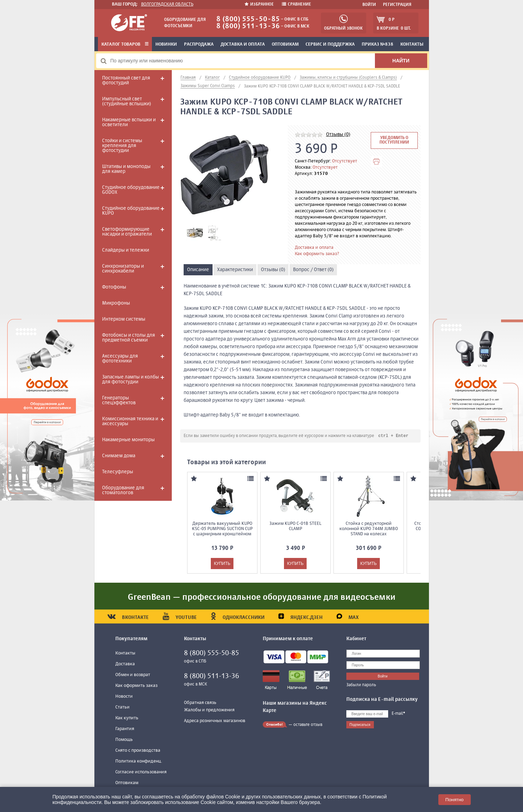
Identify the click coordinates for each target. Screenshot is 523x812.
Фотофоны (114, 287)
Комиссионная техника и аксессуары (130, 421)
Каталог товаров (125, 44)
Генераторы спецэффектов (119, 400)
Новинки (166, 44)
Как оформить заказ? (317, 254)
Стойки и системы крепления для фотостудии (122, 146)
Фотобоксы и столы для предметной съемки (129, 338)
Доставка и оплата (243, 44)
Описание (198, 270)
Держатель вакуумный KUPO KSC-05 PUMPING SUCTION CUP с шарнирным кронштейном (222, 529)
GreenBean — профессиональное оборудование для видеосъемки (262, 598)
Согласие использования (141, 772)
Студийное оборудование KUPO (131, 211)
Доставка (125, 664)
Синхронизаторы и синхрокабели (123, 269)
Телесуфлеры (118, 472)
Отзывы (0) (338, 135)
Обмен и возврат (133, 675)
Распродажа (199, 44)
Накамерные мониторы (128, 440)
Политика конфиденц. (139, 762)
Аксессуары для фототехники (120, 359)
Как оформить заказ (136, 686)
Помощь (124, 740)
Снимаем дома (119, 456)
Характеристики (235, 270)
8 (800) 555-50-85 (248, 19)
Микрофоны (116, 303)
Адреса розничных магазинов (215, 721)
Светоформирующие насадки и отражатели (127, 232)
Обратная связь (200, 703)
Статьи (122, 708)
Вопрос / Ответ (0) (313, 270)
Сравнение (297, 5)
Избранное (260, 5)
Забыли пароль (361, 685)
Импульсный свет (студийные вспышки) (126, 101)
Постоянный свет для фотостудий (126, 81)
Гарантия (125, 729)
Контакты (412, 44)
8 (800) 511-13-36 (248, 26)
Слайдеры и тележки (126, 250)
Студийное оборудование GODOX (131, 190)
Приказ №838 (378, 44)
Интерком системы (124, 319)
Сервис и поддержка (330, 44)
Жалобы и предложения (209, 710)
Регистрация (397, 5)
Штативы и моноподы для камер (126, 169)
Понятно (454, 800)
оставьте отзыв (308, 725)
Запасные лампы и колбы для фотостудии (130, 380)
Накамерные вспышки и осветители (129, 122)
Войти (369, 5)
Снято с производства (138, 751)
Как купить (127, 718)
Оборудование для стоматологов (123, 490)
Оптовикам (285, 44)
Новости (124, 697)
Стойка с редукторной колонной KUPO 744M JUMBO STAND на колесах (369, 529)
